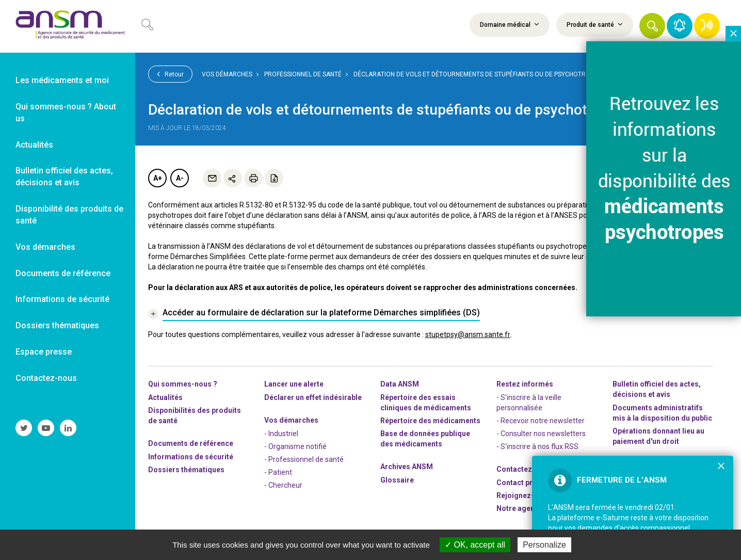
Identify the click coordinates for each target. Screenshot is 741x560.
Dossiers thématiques (186, 470)
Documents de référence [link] (63, 273)
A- (180, 178)
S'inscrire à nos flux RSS (539, 446)
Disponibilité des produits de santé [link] (69, 215)
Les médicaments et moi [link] (62, 80)
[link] (68, 26)
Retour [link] (170, 74)
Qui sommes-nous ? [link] (183, 384)
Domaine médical (510, 24)
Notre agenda (520, 508)
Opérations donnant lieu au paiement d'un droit (658, 436)
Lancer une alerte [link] (294, 384)
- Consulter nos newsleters (541, 434)
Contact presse (523, 483)
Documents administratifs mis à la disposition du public (662, 413)
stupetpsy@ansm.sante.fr (468, 334)
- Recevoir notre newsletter (541, 421)
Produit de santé (595, 24)
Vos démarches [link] (45, 247)
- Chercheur (283, 485)
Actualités (165, 397)
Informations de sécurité (191, 457)
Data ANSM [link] (400, 384)
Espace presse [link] (44, 352)
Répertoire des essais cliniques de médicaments (426, 403)
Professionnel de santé (303, 74)
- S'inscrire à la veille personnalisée (529, 403)
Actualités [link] (34, 145)
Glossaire (397, 480)
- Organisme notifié (295, 446)
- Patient (278, 472)
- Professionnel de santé (304, 459)
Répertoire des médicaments (430, 421)
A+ (158, 178)
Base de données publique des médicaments (425, 439)
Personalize (544, 545)
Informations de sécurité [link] (62, 299)
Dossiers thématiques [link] (57, 325)
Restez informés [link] (525, 384)
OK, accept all (475, 545)
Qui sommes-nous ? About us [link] (66, 113)
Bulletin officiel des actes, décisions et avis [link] (64, 177)
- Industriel (281, 434)
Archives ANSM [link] (407, 467)
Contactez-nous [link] (46, 378)
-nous (524, 495)
